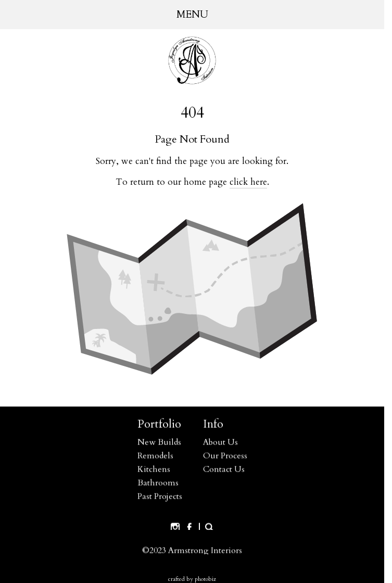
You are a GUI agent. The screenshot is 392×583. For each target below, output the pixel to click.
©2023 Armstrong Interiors (192, 551)
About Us (220, 442)
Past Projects (160, 497)
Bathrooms (158, 483)
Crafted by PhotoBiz (192, 579)
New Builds (159, 442)
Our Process (225, 456)
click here (248, 182)
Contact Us (224, 470)
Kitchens (154, 470)
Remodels (155, 456)
